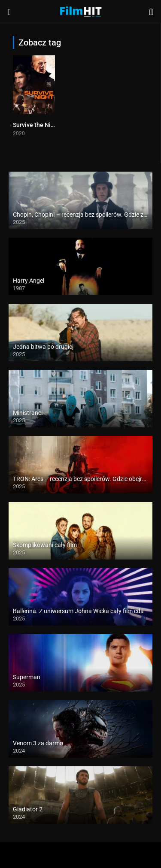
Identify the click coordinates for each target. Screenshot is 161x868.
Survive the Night (36, 125)
